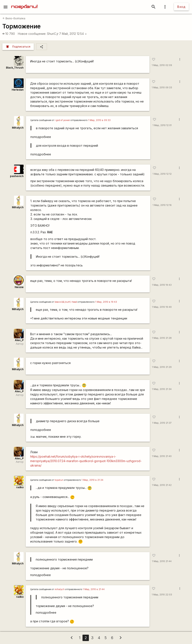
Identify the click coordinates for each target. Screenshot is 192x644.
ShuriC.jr (53, 34)
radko (20, 487)
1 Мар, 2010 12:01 (162, 125)
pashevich (17, 176)
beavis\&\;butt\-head (66, 302)
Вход (181, 7)
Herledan (18, 90)
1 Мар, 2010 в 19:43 (106, 302)
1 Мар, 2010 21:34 (162, 389)
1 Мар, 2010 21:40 (162, 456)
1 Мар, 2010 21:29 (162, 367)
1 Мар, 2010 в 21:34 (92, 480)
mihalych (60, 589)
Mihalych (18, 128)
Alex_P (19, 340)
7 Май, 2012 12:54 (73, 34)
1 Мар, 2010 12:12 (162, 174)
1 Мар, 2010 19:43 (162, 285)
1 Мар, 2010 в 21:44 (94, 589)
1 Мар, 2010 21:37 (162, 423)
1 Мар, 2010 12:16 (162, 205)
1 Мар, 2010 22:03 (162, 595)
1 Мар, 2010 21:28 (162, 338)
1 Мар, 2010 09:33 (162, 88)
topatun (59, 480)
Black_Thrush (15, 68)
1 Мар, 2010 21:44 (162, 561)
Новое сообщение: (32, 34)
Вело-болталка (14, 18)
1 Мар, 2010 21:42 (162, 485)
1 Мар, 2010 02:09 (162, 65)
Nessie (19, 287)
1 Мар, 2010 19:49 (162, 307)
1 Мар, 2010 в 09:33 (99, 120)
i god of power (62, 120)
